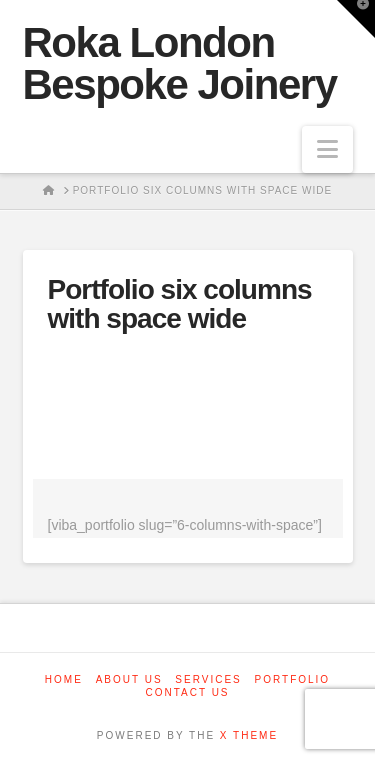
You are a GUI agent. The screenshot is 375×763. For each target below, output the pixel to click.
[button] (327, 149)
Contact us (187, 692)
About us (129, 679)
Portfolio (293, 679)
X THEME (249, 735)
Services (208, 679)
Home (64, 679)
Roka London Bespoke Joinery (180, 64)
